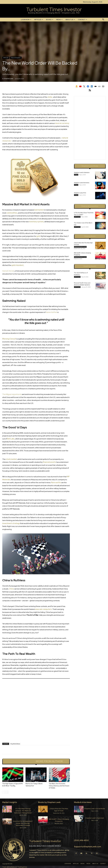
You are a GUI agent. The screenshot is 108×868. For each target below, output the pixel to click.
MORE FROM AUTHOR (49, 761)
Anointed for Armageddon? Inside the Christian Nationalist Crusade (23, 823)
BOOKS (50, 20)
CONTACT (82, 20)
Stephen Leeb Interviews (82, 183)
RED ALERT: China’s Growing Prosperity (59, 820)
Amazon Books (90, 236)
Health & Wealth (90, 266)
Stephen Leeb (9, 79)
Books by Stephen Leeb (80, 247)
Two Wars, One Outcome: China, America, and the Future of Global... (59, 786)
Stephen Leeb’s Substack (82, 173)
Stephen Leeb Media (90, 166)
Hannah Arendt (8, 271)
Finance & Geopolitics (16, 58)
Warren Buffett (51, 312)
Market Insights (10, 802)
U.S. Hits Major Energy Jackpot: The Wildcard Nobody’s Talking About (23, 811)
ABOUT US (70, 20)
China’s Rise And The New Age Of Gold (59, 810)
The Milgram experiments (12, 394)
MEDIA (59, 20)
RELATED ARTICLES (22, 761)
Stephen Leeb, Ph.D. (80, 193)
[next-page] (7, 792)
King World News (15, 744)
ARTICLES (39, 20)
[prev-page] (4, 792)
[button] (103, 20)
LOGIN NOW (26, 20)
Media (76, 175)
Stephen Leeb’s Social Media (95, 809)
